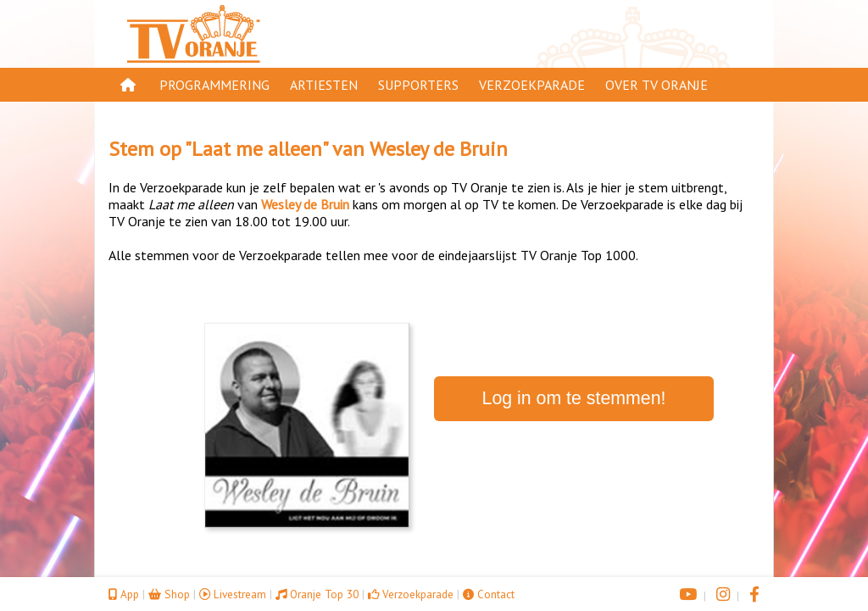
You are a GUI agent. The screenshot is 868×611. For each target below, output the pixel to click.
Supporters (418, 85)
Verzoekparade (532, 85)
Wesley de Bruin (439, 149)
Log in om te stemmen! (574, 398)
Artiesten (324, 85)
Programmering (214, 85)
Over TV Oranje (657, 85)
